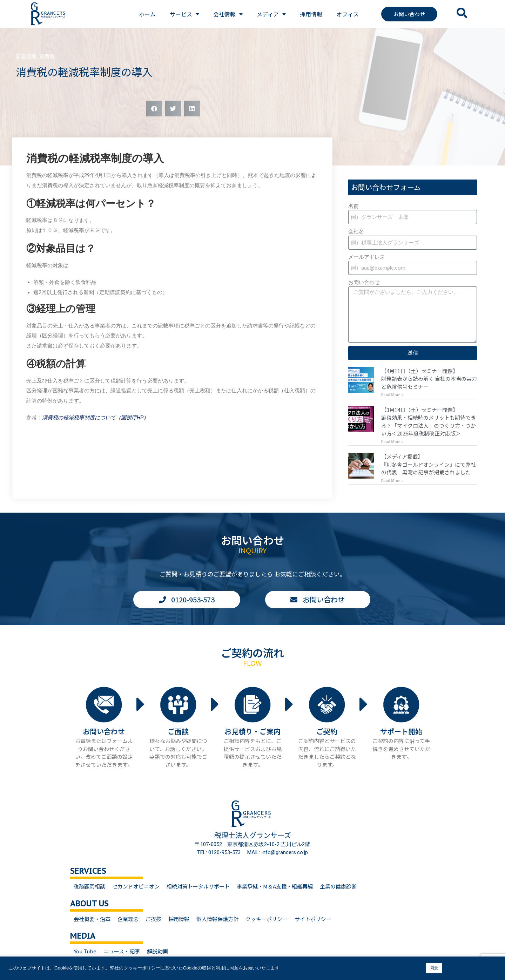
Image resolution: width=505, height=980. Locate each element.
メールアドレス (367, 257)
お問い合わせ (364, 282)
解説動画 (157, 951)
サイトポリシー (313, 919)
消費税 (47, 56)
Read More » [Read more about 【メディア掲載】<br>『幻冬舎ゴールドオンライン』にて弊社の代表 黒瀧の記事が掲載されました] (392, 481)
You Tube (85, 951)
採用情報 (311, 14)
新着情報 (26, 56)
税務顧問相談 (89, 886)
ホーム (147, 14)
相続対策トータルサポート (198, 886)
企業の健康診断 (338, 886)
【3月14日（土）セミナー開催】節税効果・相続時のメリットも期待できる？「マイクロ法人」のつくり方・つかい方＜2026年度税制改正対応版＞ (429, 422)
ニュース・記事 (122, 951)
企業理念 (128, 919)
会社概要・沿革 (92, 919)
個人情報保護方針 (217, 919)
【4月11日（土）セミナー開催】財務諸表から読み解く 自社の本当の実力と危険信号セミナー (429, 379)
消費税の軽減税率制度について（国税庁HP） (95, 418)
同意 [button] (434, 968)
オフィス (348, 14)
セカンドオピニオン (136, 886)
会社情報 (228, 14)
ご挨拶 (153, 919)
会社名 (356, 231)
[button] (154, 109)
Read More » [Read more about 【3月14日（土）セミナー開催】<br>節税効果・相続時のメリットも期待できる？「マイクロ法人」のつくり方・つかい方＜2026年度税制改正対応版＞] (392, 442)
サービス (184, 14)
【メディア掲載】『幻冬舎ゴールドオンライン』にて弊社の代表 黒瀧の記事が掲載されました (429, 464)
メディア (271, 14)
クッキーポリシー (267, 919)
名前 (353, 206)
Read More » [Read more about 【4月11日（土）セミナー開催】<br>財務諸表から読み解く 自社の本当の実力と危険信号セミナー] (392, 395)
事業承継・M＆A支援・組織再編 (275, 886)
